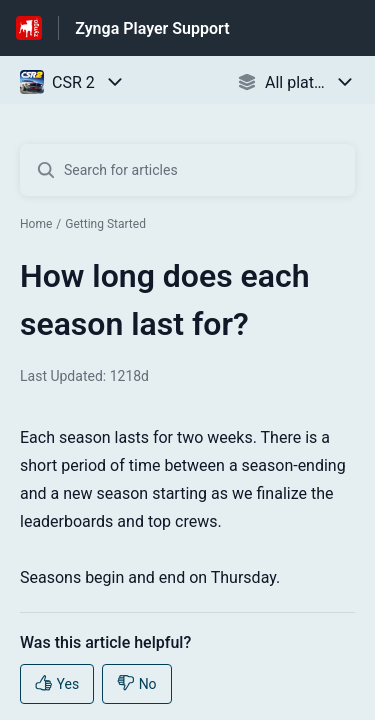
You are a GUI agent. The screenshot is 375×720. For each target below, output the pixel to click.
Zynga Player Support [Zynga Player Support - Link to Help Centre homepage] (152, 28)
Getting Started (105, 224)
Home (36, 224)
